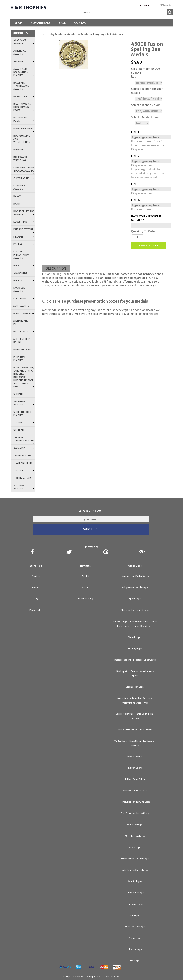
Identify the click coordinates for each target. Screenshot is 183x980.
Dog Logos (135, 961)
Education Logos (135, 825)
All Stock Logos (135, 949)
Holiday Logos (135, 648)
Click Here (51, 301)
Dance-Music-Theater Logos (135, 859)
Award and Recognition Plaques (24, 72)
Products (20, 33)
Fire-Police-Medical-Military (135, 813)
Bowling (19, 150)
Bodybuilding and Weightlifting (22, 139)
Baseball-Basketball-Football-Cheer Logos (135, 660)
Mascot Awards (24, 313)
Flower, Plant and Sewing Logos (135, 802)
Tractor (24, 471)
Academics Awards (24, 42)
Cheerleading (24, 178)
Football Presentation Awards (24, 255)
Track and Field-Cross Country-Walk (135, 730)
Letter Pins (24, 298)
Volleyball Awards (24, 487)
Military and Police (21, 322)
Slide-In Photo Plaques (22, 414)
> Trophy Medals (53, 34)
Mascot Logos (135, 847)
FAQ (36, 599)
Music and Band (23, 350)
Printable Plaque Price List (135, 791)
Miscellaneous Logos (135, 836)
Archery (24, 61)
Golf (24, 265)
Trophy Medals (24, 478)
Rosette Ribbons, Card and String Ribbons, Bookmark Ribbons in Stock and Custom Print (24, 377)
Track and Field (24, 463)
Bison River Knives (24, 129)
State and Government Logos (135, 610)
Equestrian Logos (135, 904)
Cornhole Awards (19, 187)
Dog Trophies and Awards (24, 213)
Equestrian (24, 222)
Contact (81, 23)
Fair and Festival (24, 230)
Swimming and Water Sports (135, 576)
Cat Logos (135, 915)
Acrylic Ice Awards (24, 52)
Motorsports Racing (24, 340)
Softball (24, 430)
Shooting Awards (24, 403)
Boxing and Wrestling (20, 159)
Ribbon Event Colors (135, 779)
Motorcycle (24, 331)
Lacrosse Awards (24, 289)
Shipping (18, 394)
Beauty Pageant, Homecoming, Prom (24, 107)
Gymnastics (24, 273)
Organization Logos (135, 687)
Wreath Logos (135, 637)
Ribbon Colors (135, 768)
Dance (17, 196)
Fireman (24, 237)
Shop (18, 23)
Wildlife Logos (135, 881)
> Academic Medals (78, 34)
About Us (36, 576)
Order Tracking (85, 599)
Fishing (24, 244)
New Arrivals (40, 23)
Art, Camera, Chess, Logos (135, 870)
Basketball (24, 96)
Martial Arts (24, 306)
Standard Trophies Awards (24, 440)
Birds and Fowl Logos (135, 927)
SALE (62, 23)
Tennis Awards (22, 456)
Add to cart (149, 245)
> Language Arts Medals (107, 34)
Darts (17, 204)
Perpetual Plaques (20, 359)
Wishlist (85, 576)
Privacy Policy (36, 610)
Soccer (24, 423)
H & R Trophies (28, 8)
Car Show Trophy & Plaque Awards (24, 170)
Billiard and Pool (24, 119)
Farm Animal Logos (135, 893)
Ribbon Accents (135, 757)
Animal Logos (135, 938)
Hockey (24, 280)
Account (144, 6)
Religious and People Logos (135, 588)
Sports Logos (135, 599)
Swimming (24, 448)
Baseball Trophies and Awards (24, 86)
